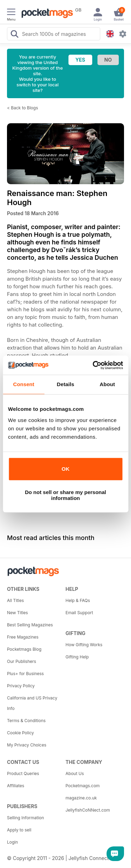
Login (12, 842)
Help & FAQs (78, 600)
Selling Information (26, 818)
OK (65, 469)
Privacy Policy (21, 686)
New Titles (17, 613)
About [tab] (107, 384)
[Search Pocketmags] (14, 35)
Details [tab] (66, 384)
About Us (75, 773)
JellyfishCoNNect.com (88, 810)
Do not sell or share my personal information (65, 495)
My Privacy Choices (27, 745)
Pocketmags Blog (24, 649)
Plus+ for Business (25, 674)
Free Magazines (23, 637)
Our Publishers (21, 661)
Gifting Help (77, 657)
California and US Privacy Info (32, 703)
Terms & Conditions (26, 721)
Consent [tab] (24, 384)
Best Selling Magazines (30, 625)
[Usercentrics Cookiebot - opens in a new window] (93, 365)
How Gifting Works (84, 645)
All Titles (15, 600)
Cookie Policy (20, 733)
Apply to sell (19, 830)
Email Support (79, 613)
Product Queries (23, 773)
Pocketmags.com (83, 786)
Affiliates (16, 786)
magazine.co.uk (81, 798)
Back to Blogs (24, 108)
